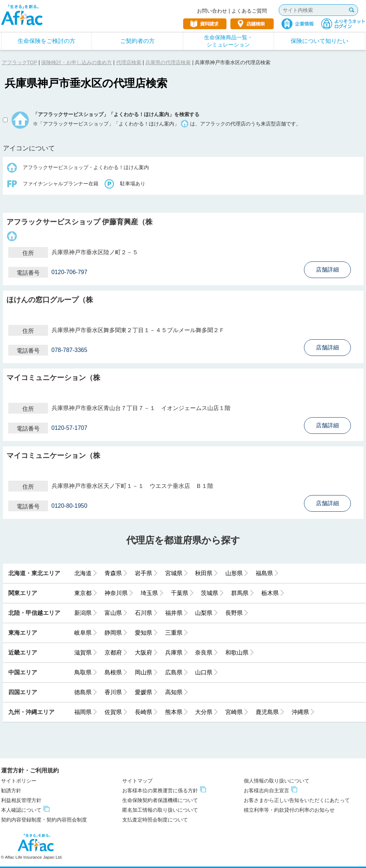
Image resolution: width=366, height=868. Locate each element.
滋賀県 (83, 653)
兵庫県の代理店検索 (168, 62)
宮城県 (174, 573)
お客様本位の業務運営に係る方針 (160, 790)
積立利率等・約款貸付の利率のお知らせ (289, 810)
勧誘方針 (11, 790)
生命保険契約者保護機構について (160, 800)
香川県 (113, 692)
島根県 (113, 672)
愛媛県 (144, 692)
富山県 (113, 613)
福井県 (174, 613)
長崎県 (144, 712)
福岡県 (83, 712)
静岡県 (113, 633)
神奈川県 (116, 593)
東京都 (83, 593)
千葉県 (180, 593)
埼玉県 (149, 593)
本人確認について (21, 810)
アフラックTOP (19, 62)
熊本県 (174, 712)
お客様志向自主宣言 (266, 790)
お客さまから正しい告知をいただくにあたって (297, 800)
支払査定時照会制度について (155, 820)
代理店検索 (129, 62)
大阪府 (144, 653)
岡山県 (144, 672)
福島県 (264, 573)
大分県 (204, 712)
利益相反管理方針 (21, 800)
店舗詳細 (327, 270)
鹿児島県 (267, 712)
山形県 (234, 573)
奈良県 (204, 653)
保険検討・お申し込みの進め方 (76, 62)
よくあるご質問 (249, 11)
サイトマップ (137, 781)
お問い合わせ (212, 11)
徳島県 (83, 692)
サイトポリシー (19, 781)
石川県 (144, 613)
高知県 (174, 692)
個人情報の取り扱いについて (277, 781)
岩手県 (144, 573)
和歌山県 (237, 653)
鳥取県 (83, 672)
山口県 (204, 672)
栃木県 (270, 593)
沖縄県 (300, 712)
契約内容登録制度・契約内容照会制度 (44, 820)
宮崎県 (234, 712)
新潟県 (83, 613)
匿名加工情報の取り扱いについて (160, 810)
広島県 (174, 672)
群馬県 (240, 593)
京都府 (113, 653)
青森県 (113, 573)
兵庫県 (174, 653)
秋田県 (204, 573)
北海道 (83, 573)
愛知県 (144, 633)
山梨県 (204, 613)
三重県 (174, 633)
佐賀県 (113, 712)
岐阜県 (83, 633)
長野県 (234, 613)
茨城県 (210, 593)
